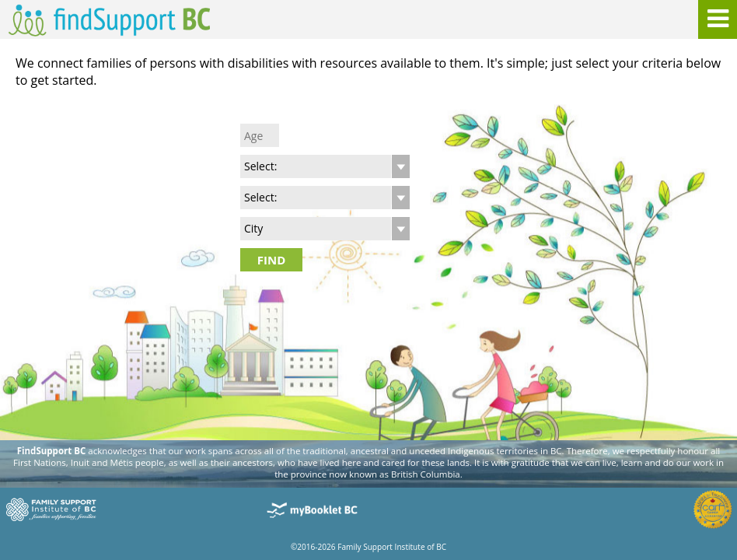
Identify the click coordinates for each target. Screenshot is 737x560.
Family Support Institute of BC (392, 547)
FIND (272, 260)
